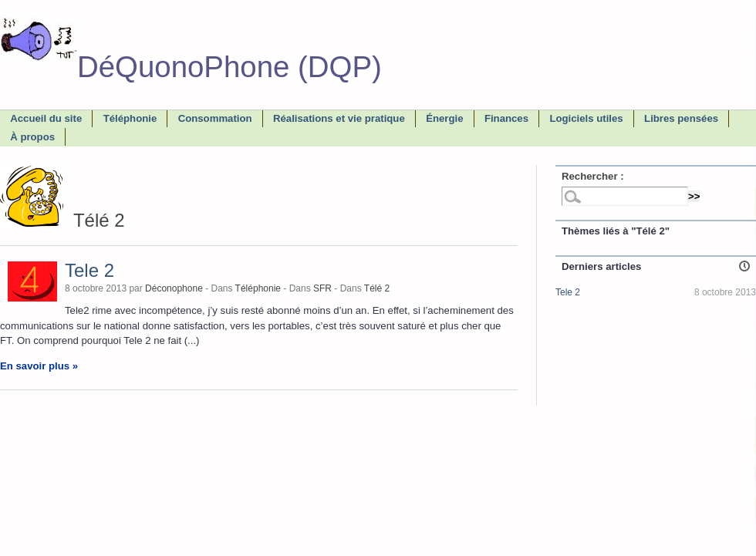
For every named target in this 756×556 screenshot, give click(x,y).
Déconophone (174, 288)
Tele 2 (89, 270)
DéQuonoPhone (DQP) (191, 67)
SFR (322, 288)
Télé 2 (377, 288)
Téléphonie (258, 288)
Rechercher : (593, 176)
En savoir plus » (39, 366)
